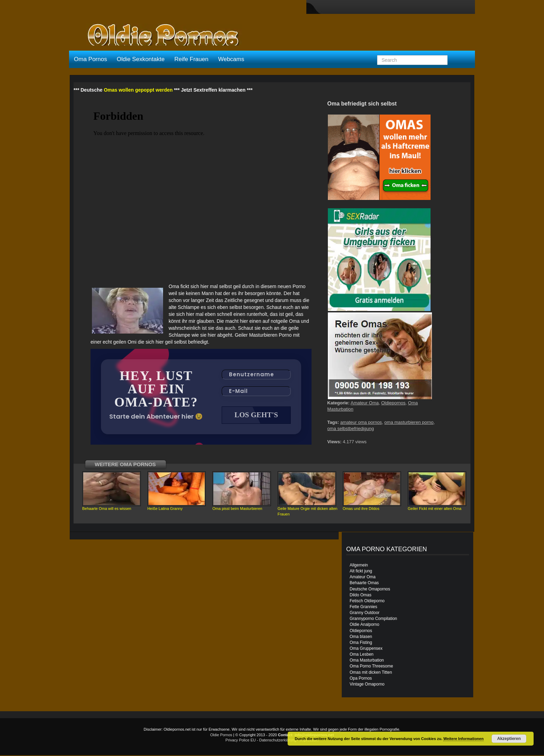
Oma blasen (361, 637)
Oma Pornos (90, 59)
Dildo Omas (361, 596)
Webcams (231, 59)
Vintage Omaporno (367, 685)
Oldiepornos (393, 403)
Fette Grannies (363, 607)
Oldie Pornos (221, 736)
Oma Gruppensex (366, 649)
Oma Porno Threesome (371, 667)
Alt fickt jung (361, 572)
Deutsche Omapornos (370, 590)
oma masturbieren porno (409, 422)
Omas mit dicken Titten (371, 673)
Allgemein (359, 566)
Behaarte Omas (364, 583)
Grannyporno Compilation (373, 619)
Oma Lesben (362, 655)
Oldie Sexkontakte (141, 59)
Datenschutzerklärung (278, 741)
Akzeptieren (509, 739)
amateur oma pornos (361, 422)
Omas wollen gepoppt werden (138, 90)
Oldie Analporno (364, 625)
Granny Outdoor (365, 613)
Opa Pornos (361, 679)
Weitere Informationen (464, 739)
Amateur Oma (365, 403)
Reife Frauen (191, 59)
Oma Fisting (361, 643)
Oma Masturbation (367, 661)
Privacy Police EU (241, 741)
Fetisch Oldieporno (367, 602)
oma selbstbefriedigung (350, 429)
